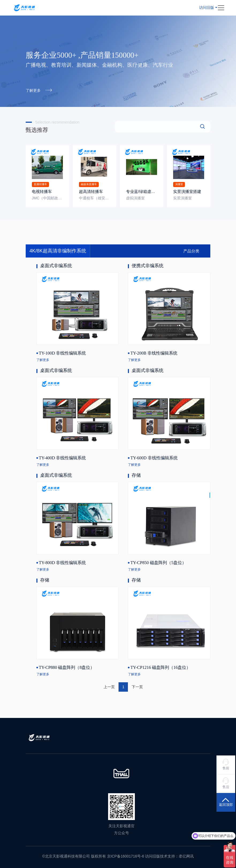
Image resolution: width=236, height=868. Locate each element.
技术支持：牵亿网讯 (177, 856)
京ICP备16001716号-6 (126, 856)
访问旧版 (207, 7)
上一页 (109, 687)
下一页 (137, 687)
